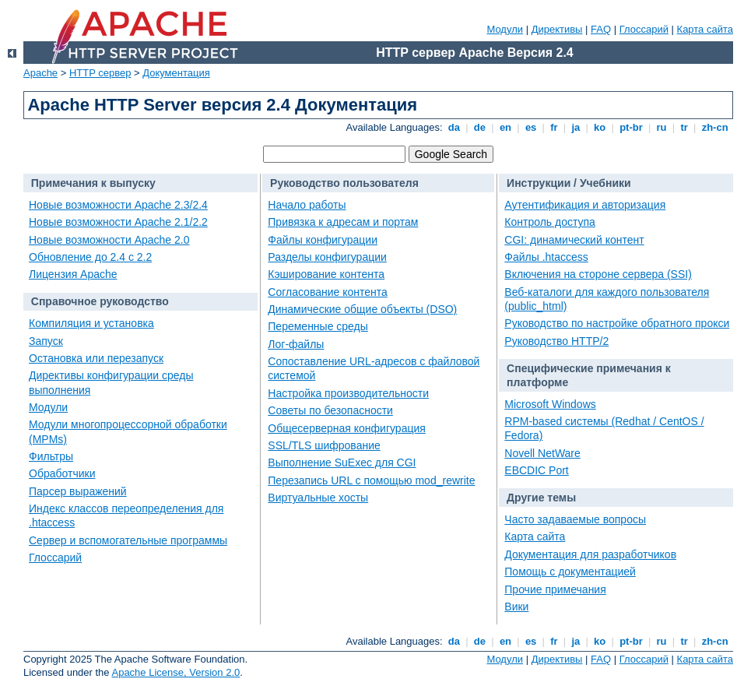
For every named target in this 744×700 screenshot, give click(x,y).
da (454, 127)
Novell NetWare (542, 453)
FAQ (601, 29)
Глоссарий (644, 29)
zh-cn (715, 127)
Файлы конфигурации (323, 240)
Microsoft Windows (550, 404)
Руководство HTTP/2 (556, 341)
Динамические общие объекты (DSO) (362, 309)
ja (576, 127)
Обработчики (62, 473)
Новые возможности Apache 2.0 (109, 240)
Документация (176, 73)
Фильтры (51, 456)
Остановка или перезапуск (96, 358)
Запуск (46, 341)
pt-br (632, 127)
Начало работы (307, 205)
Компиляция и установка (91, 323)
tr (684, 127)
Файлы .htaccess (546, 257)
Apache (40, 73)
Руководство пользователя (344, 183)
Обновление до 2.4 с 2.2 (90, 257)
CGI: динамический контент (574, 240)
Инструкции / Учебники (569, 183)
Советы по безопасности (330, 410)
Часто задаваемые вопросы (575, 519)
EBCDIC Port (536, 470)
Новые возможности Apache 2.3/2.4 (118, 205)
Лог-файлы (296, 344)
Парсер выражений (78, 491)
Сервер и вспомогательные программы (128, 540)
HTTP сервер (100, 73)
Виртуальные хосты (318, 498)
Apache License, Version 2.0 (175, 672)
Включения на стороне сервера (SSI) (598, 274)
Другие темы (541, 498)
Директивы (557, 29)
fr (554, 127)
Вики (516, 607)
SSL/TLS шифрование (324, 445)
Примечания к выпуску (93, 183)
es (531, 127)
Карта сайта (705, 29)
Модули (505, 29)
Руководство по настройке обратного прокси (617, 323)
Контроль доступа (550, 222)
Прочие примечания (555, 589)
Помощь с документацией (570, 572)
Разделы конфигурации (327, 257)
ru (662, 127)
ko (600, 127)
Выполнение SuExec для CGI (342, 463)
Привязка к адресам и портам (343, 222)
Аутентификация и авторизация (585, 205)
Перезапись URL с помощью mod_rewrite (371, 480)
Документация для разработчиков (590, 554)
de (479, 127)
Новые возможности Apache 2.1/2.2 (118, 222)
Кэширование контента (326, 274)
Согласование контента (328, 292)
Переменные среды (318, 326)
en (505, 127)
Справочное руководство (100, 301)
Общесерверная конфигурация (347, 428)
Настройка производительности (348, 393)
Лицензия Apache (73, 274)
